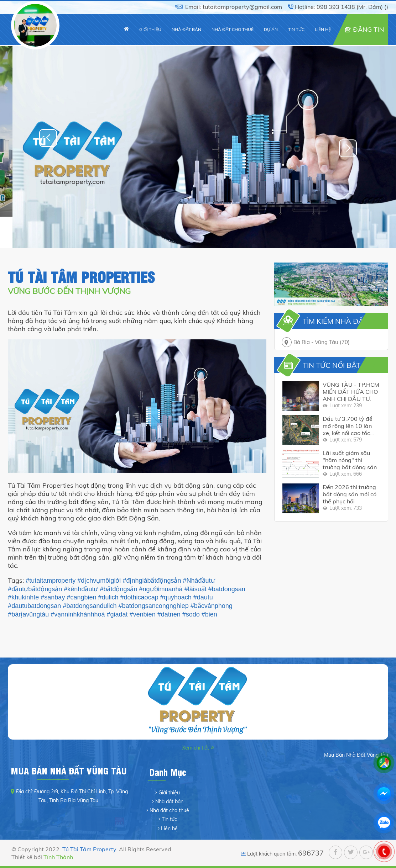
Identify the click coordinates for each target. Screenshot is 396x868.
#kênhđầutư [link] (81, 589)
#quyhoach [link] (176, 597)
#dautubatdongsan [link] (34, 606)
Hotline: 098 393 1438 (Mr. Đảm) (339, 7)
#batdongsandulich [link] (90, 606)
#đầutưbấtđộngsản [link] (35, 589)
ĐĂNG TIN (368, 29)
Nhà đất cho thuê (169, 810)
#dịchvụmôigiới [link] (99, 581)
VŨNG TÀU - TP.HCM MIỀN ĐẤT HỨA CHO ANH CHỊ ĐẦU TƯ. (351, 392)
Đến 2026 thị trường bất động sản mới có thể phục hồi (350, 494)
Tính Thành (58, 857)
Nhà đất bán (169, 801)
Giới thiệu (169, 793)
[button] (348, 148)
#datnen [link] (169, 614)
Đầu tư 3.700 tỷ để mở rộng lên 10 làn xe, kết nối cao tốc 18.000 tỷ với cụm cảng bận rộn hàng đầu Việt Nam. (348, 426)
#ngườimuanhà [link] (161, 589)
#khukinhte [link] (23, 597)
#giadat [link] (117, 614)
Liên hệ (169, 829)
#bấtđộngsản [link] (118, 589)
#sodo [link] (191, 614)
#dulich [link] (108, 597)
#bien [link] (209, 614)
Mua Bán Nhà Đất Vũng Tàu (356, 755)
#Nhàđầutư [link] (199, 581)
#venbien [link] (143, 614)
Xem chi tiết (196, 748)
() (386, 7)
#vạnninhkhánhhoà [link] (78, 614)
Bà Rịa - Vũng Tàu (322, 342)
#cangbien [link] (81, 597)
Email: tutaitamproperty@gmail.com (234, 7)
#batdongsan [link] (227, 589)
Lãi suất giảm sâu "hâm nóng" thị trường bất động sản (350, 460)
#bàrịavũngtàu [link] (28, 614)
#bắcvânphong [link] (212, 606)
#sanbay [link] (53, 597)
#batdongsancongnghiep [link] (154, 606)
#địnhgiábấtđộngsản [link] (152, 581)
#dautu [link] (203, 597)
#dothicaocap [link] (139, 597)
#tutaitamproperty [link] (51, 581)
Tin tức (169, 819)
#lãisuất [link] (196, 589)
